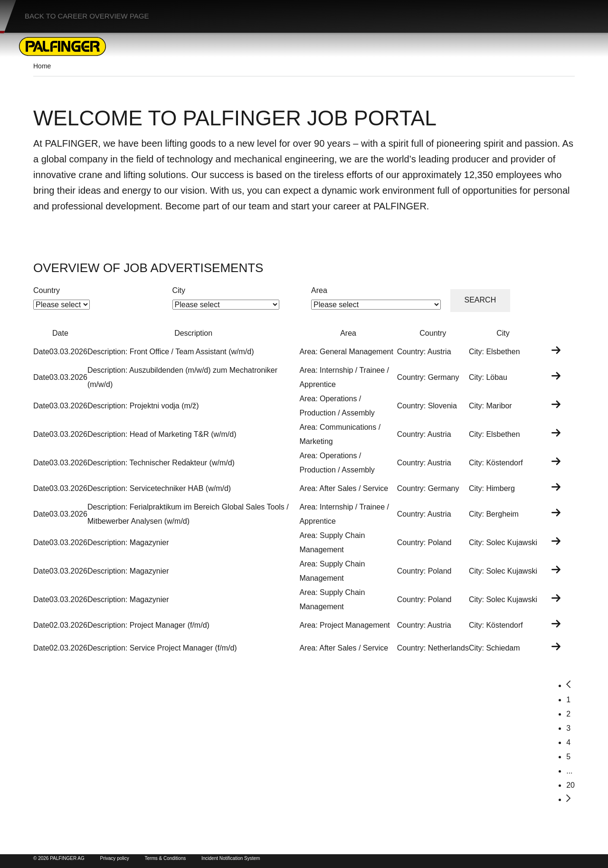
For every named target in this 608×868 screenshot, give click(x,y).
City (179, 290)
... (569, 771)
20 (570, 785)
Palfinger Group (367, 847)
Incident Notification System (231, 858)
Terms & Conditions (166, 858)
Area (319, 290)
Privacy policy (115, 858)
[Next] (568, 799)
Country (47, 290)
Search (480, 300)
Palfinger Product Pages (260, 847)
